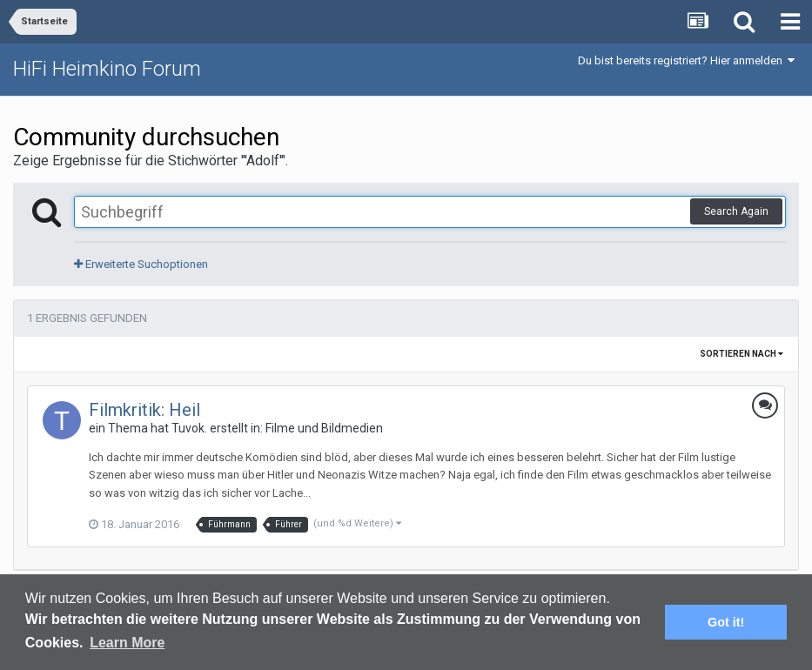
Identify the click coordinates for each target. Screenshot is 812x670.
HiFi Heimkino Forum (107, 69)
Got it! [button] (726, 622)
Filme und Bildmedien (324, 428)
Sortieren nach (742, 354)
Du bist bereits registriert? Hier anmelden (686, 60)
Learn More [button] (127, 643)
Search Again (736, 211)
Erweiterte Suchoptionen (141, 264)
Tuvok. (189, 428)
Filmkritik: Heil (144, 410)
